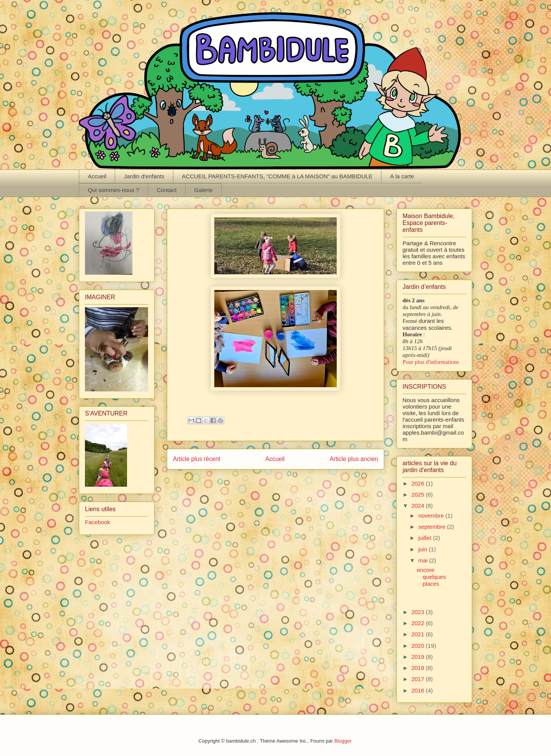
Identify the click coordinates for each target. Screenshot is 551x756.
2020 (419, 646)
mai (424, 560)
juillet (425, 538)
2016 (419, 690)
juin (424, 549)
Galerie (203, 190)
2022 (419, 623)
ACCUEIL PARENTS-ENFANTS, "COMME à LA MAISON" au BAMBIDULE (277, 176)
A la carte (402, 176)
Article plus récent (197, 459)
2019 (419, 657)
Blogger (343, 741)
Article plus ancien (354, 459)
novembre (432, 516)
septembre (433, 527)
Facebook (98, 522)
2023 (419, 612)
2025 (419, 494)
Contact (167, 190)
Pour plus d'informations (431, 362)
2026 (419, 483)
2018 (419, 668)
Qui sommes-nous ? (114, 190)
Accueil (97, 176)
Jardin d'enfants (144, 176)
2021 (419, 634)
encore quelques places (432, 577)
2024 (419, 506)
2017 (419, 679)
